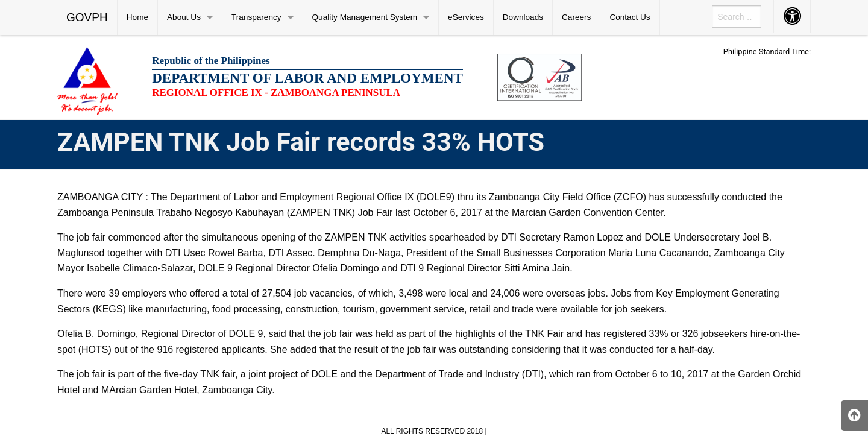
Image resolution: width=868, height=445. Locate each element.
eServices (466, 17)
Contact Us (630, 17)
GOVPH (87, 17)
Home (137, 17)
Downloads (523, 17)
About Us (184, 17)
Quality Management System (365, 17)
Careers (576, 17)
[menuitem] (87, 17)
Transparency (256, 17)
